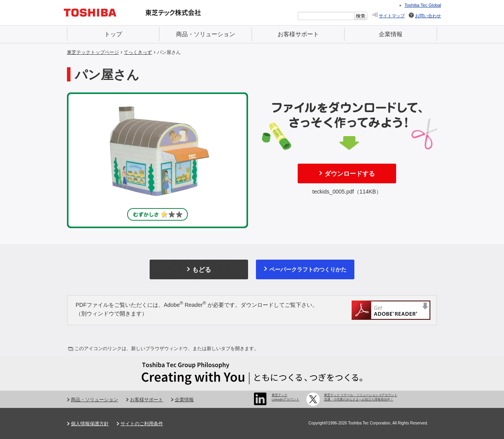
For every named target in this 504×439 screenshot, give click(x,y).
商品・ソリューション (206, 34)
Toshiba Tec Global (423, 5)
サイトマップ (392, 16)
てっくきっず (138, 52)
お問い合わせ (428, 16)
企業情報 (391, 34)
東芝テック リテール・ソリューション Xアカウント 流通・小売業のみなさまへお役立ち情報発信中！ (361, 397)
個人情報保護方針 (90, 424)
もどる (202, 270)
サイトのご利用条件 (142, 424)
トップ (113, 34)
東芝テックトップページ (93, 52)
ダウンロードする (350, 174)
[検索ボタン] (361, 16)
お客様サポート (298, 34)
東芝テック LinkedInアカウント (285, 397)
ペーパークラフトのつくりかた (308, 269)
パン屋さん (169, 52)
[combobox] (326, 16)
